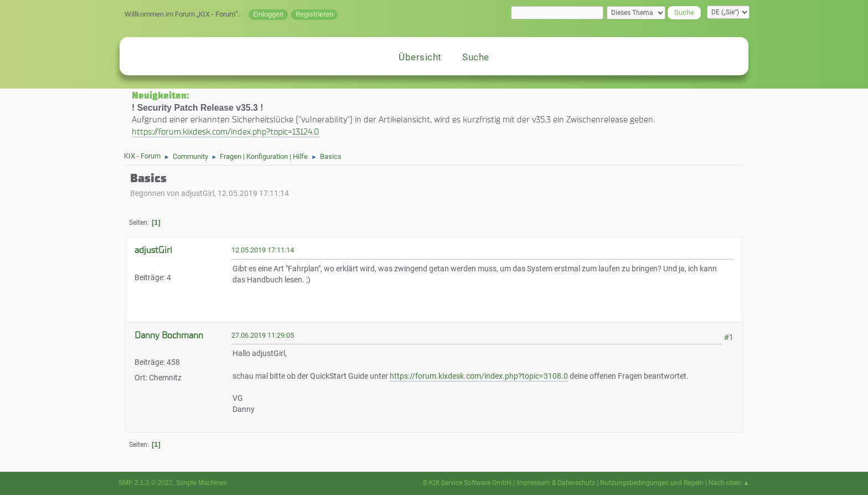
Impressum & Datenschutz (556, 483)
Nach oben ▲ (729, 483)
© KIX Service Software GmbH (467, 483)
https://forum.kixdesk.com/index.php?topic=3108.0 (479, 376)
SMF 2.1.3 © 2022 (146, 483)
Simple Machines (201, 483)
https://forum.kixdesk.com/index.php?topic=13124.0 (226, 132)
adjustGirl (153, 250)
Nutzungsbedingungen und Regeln (652, 483)
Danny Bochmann (169, 335)
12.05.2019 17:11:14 (263, 250)
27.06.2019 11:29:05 (263, 335)
